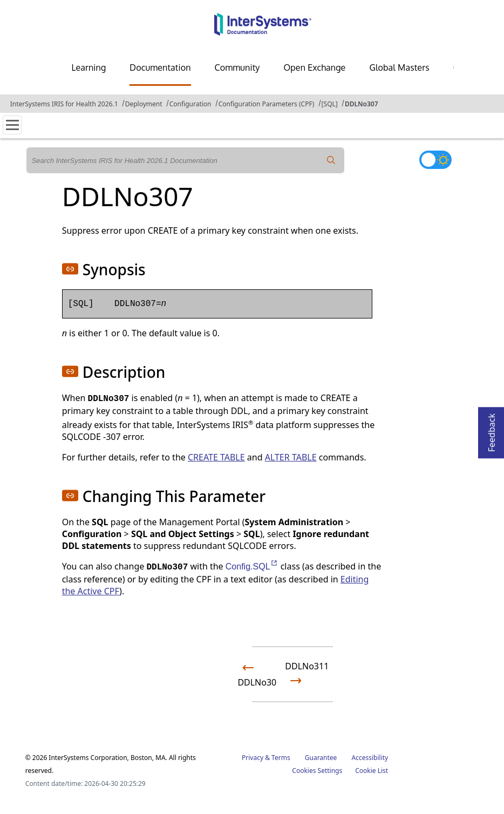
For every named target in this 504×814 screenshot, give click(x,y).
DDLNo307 (362, 104)
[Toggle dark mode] (435, 160)
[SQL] (330, 104)
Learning (88, 67)
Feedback (492, 429)
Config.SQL (252, 567)
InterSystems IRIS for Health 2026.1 (64, 104)
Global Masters (399, 67)
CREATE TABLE (216, 457)
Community (237, 67)
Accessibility (370, 758)
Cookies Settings (317, 771)
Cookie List (372, 771)
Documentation (160, 67)
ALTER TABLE (291, 457)
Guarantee (321, 758)
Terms (281, 758)
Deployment (144, 104)
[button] (70, 269)
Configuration (190, 104)
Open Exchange (314, 67)
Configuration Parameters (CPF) (267, 104)
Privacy (253, 758)
